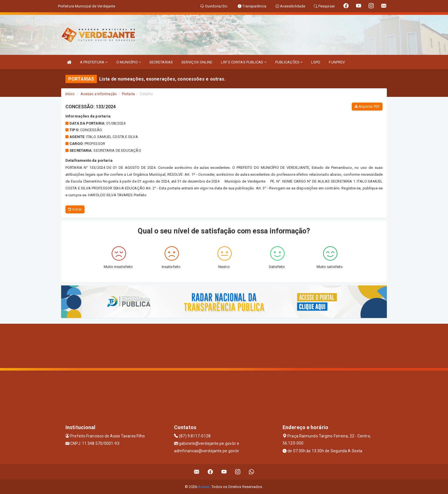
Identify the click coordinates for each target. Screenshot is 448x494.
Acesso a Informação (99, 94)
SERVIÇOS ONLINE (197, 62)
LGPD (316, 62)
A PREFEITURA (94, 62)
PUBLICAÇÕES (289, 62)
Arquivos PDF (367, 107)
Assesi (204, 487)
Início (70, 94)
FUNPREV (337, 62)
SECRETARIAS (161, 62)
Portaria (128, 94)
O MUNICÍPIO (129, 62)
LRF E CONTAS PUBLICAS (244, 62)
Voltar (75, 209)
